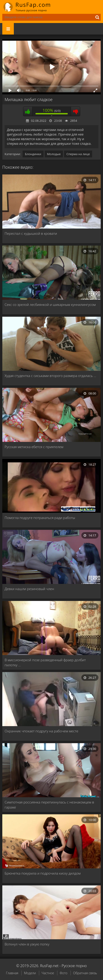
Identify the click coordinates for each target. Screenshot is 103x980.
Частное (48, 973)
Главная (12, 973)
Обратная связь (85, 973)
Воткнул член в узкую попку (27, 944)
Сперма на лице (78, 154)
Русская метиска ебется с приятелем (34, 447)
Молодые (54, 154)
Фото (63, 973)
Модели (30, 973)
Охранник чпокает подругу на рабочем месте (41, 731)
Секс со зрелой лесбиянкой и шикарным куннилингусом (50, 304)
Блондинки (33, 154)
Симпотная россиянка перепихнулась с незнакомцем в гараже (49, 805)
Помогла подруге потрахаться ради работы (40, 518)
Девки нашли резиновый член (29, 589)
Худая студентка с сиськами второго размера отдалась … (50, 376)
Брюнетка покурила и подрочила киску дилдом (43, 873)
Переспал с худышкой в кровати (31, 233)
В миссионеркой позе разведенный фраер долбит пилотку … (45, 662)
